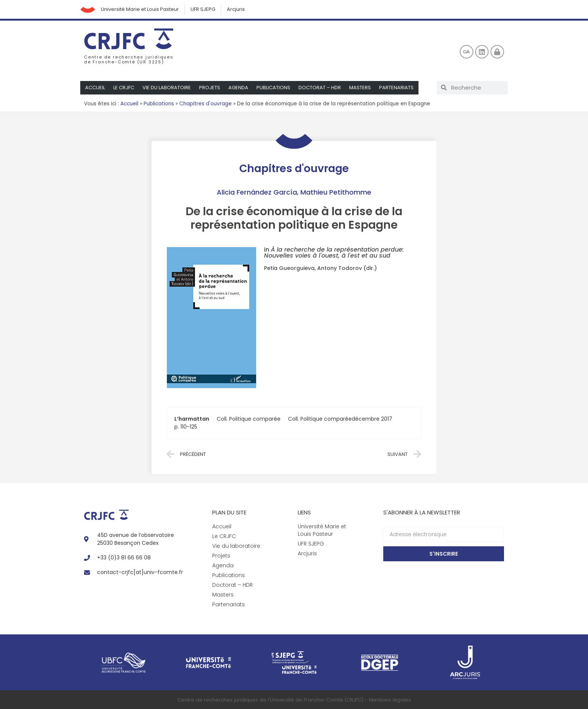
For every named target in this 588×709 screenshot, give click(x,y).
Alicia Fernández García (257, 192)
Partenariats (396, 88)
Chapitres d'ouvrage (205, 104)
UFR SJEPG (203, 9)
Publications (273, 88)
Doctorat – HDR (320, 88)
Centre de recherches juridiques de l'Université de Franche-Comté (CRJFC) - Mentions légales (294, 700)
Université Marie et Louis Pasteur (140, 9)
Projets (210, 88)
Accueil (95, 88)
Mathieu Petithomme (336, 192)
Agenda (238, 88)
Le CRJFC (124, 88)
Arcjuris (236, 9)
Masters (360, 88)
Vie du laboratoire (167, 88)
